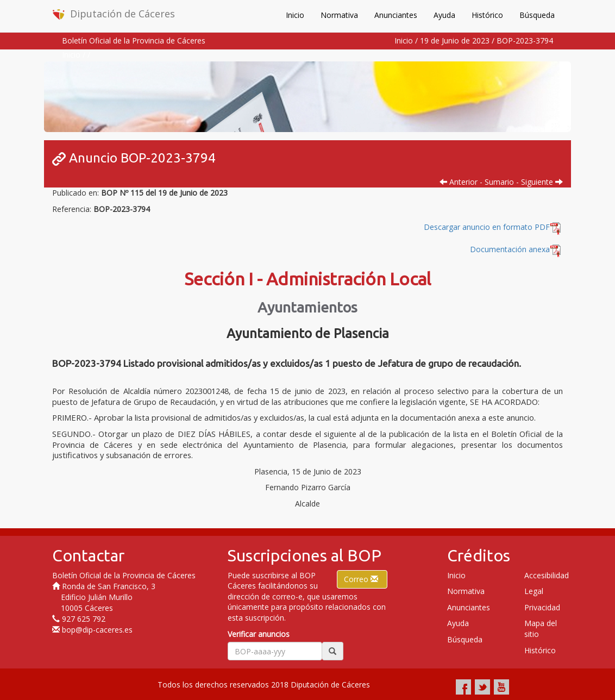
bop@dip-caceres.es (97, 630)
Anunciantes (396, 15)
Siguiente (542, 182)
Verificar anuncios (259, 634)
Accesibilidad (547, 575)
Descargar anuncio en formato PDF (493, 227)
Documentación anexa (510, 249)
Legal (534, 591)
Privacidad (542, 607)
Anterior (459, 182)
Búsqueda (537, 15)
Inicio (295, 15)
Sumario (499, 182)
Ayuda (444, 15)
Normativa (339, 15)
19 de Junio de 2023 (455, 40)
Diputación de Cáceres (114, 14)
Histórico (487, 15)
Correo (362, 579)
